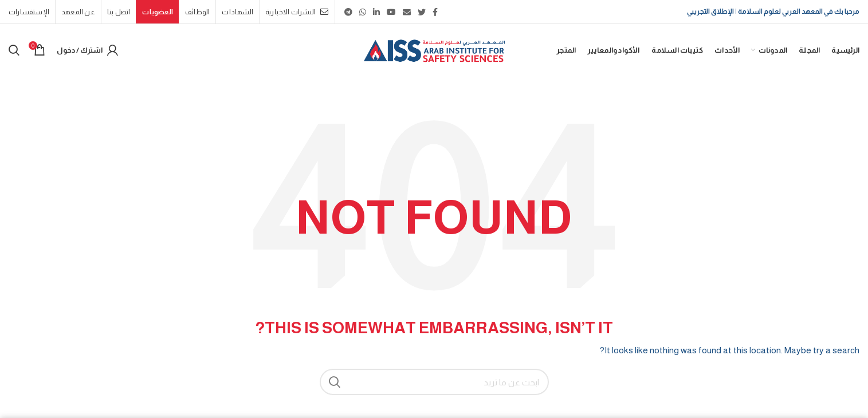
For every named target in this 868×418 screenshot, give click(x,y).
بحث (335, 382)
